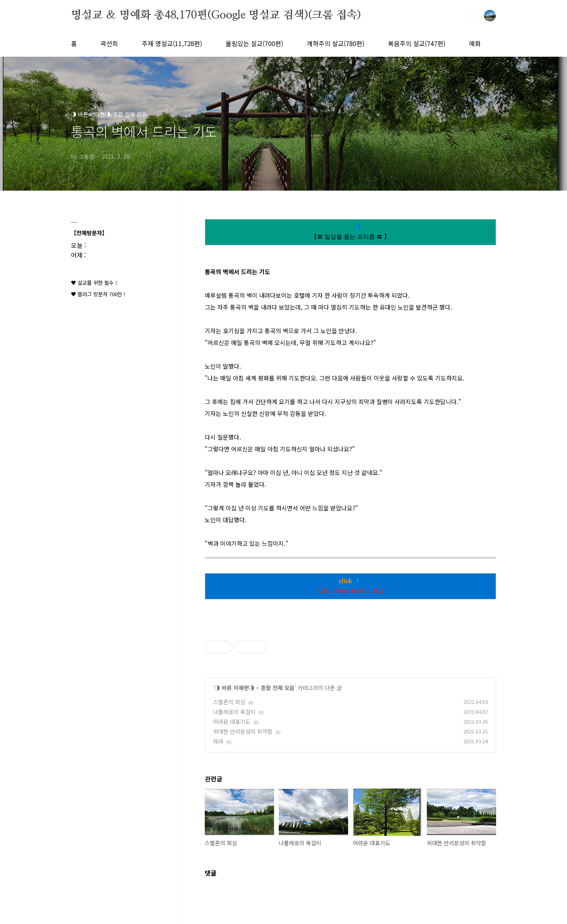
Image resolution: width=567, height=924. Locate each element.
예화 (475, 43)
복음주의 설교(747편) (417, 43)
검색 (472, 16)
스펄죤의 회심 (229, 702)
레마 (218, 741)
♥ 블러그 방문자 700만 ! (98, 294)
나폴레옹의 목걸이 (234, 712)
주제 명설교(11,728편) (172, 43)
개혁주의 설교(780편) (335, 43)
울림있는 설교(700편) (254, 43)
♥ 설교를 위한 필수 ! (94, 283)
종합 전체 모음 (278, 688)
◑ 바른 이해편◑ (234, 688)
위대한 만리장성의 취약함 (243, 731)
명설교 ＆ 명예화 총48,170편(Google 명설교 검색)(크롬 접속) (216, 15)
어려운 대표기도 (232, 722)
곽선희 (109, 43)
